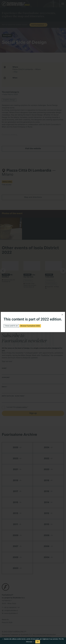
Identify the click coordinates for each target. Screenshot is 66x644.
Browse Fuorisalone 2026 (30, 326)
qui (31, 642)
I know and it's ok (11, 326)
